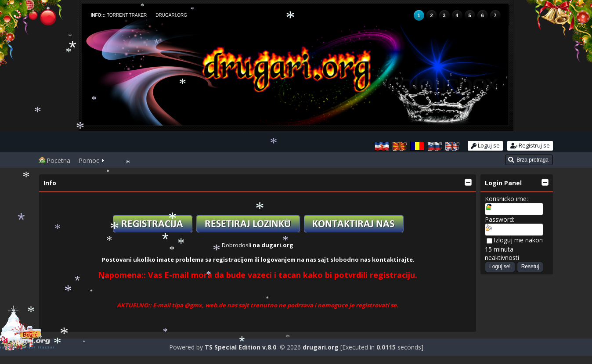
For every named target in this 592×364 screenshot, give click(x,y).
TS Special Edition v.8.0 (240, 347)
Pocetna (54, 160)
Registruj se (530, 145)
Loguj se (485, 145)
